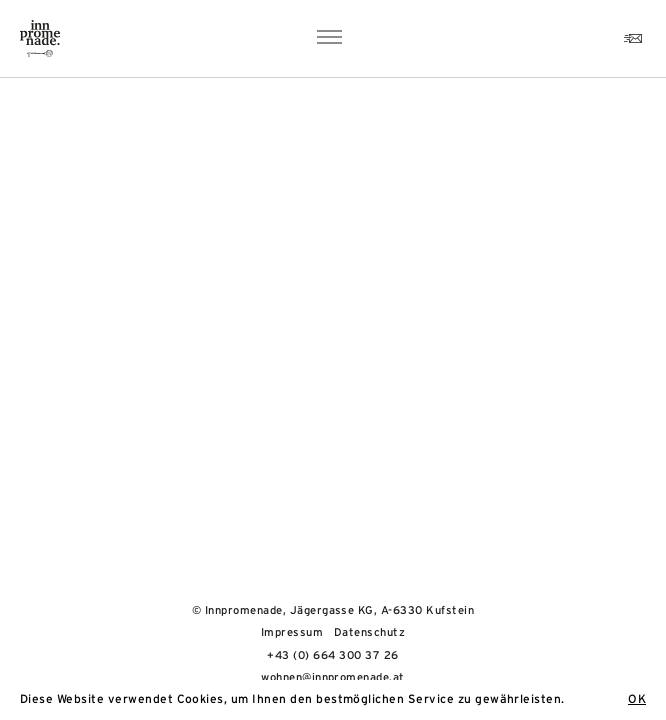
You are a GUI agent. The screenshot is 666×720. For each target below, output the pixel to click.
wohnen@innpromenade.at (333, 677)
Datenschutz (369, 632)
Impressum (292, 632)
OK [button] (637, 699)
